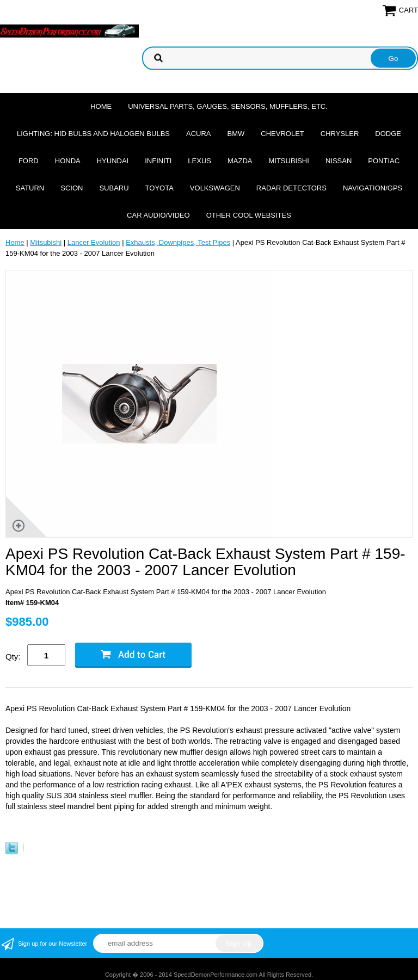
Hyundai (113, 161)
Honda (68, 161)
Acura (199, 134)
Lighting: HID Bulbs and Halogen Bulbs (93, 134)
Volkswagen (215, 188)
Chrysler (340, 134)
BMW (236, 134)
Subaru (114, 188)
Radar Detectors (291, 188)
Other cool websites (249, 215)
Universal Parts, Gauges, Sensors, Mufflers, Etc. (228, 106)
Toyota (159, 188)
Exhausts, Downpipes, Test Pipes (178, 242)
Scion (72, 188)
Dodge (388, 134)
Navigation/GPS (373, 188)
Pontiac (384, 161)
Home (101, 106)
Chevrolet (282, 134)
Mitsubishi (288, 161)
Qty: (13, 657)
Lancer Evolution (94, 242)
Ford (29, 161)
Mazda (240, 161)
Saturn (30, 188)
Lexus (199, 161)
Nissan (339, 161)
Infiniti (158, 161)
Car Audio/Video (158, 215)
